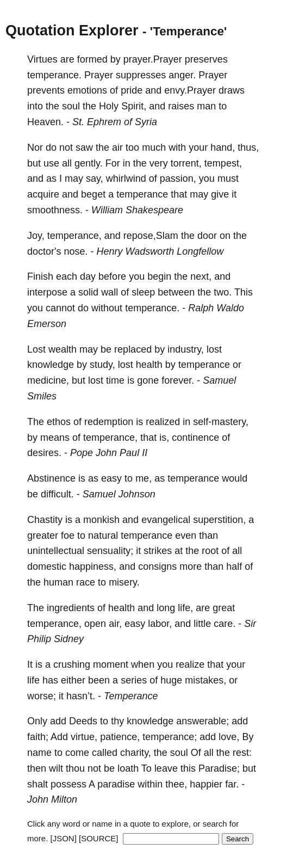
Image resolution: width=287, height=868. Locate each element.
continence (195, 438)
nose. (76, 251)
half (234, 567)
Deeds (83, 721)
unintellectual (56, 551)
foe (68, 535)
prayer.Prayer (153, 59)
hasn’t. (81, 696)
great (224, 608)
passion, (178, 178)
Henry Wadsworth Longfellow (160, 251)
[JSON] (64, 838)
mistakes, (205, 680)
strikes (158, 551)
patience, (120, 737)
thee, (176, 784)
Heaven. (45, 122)
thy (117, 721)
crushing (72, 664)
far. (232, 784)
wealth (63, 349)
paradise (116, 784)
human (58, 582)
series (134, 680)
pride (132, 90)
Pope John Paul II (109, 453)
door (207, 236)
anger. (182, 75)
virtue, (84, 737)
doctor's (44, 251)
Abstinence (51, 478)
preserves (206, 59)
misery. (124, 582)
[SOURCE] (99, 838)
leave (166, 768)
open (95, 624)
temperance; (170, 737)
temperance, (74, 236)
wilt (56, 768)
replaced (133, 349)
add (58, 721)
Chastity (45, 520)
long (166, 608)
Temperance (131, 696)
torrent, (186, 163)
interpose (47, 292)
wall (110, 292)
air (117, 147)
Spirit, (134, 106)
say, (95, 178)
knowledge (51, 365)
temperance (142, 194)
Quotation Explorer (72, 30)
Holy (109, 106)
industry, (186, 349)
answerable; (202, 721)
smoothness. (55, 210)
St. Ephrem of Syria (115, 122)
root (210, 551)
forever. (178, 380)
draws (232, 90)
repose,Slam (151, 236)
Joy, (36, 236)
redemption (109, 422)
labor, (160, 624)
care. (224, 624)
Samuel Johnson (119, 494)
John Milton (52, 799)
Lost (36, 349)
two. (223, 292)
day (88, 276)
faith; (38, 737)
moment (111, 664)
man (206, 106)
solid (88, 292)
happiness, (93, 567)
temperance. (54, 75)
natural (103, 535)
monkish (101, 520)
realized (163, 422)
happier (206, 784)
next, (201, 276)
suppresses (141, 75)
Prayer (99, 75)
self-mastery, (221, 422)
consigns (157, 567)
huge (171, 680)
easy (111, 478)
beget (93, 194)
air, (115, 624)
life (33, 680)
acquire (43, 194)
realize (190, 664)
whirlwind (126, 178)
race (86, 582)
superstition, (219, 520)
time (115, 380)
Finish (40, 276)
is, (164, 438)
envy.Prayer (190, 90)
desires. (44, 453)
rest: (242, 753)
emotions (87, 90)
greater (43, 535)
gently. (89, 163)
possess (68, 784)
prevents (46, 90)
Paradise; (219, 768)
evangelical (166, 520)
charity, (136, 753)
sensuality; (110, 551)
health (149, 365)
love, (229, 737)
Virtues (42, 59)
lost (214, 349)
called (105, 753)
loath (128, 768)
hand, (223, 147)
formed (92, 59)
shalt (38, 784)
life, (185, 608)
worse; (42, 696)
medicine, (48, 380)
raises (181, 106)
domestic (47, 567)
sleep (143, 292)
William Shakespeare (137, 210)
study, (102, 365)
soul (71, 106)
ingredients (71, 608)
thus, (248, 147)
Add (59, 737)
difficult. (57, 494)
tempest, (223, 163)
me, (143, 478)
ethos (59, 422)
